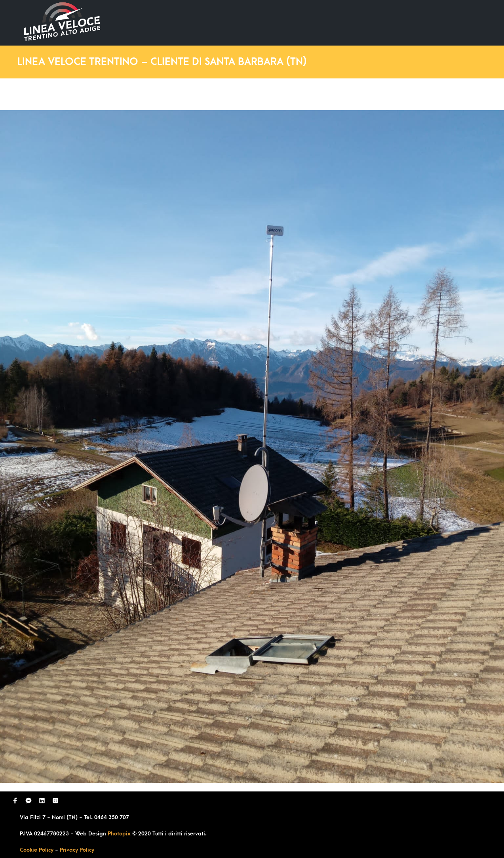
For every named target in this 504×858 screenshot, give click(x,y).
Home (234, 22)
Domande (332, 22)
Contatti (450, 22)
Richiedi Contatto (392, 22)
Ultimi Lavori (280, 22)
